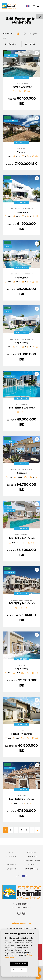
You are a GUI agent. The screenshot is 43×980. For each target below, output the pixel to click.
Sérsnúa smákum (19, 970)
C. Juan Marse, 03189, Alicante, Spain (21, 928)
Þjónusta (31, 857)
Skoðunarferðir (31, 861)
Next (38, 63)
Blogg (32, 865)
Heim (11, 853)
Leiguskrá (11, 857)
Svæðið (11, 865)
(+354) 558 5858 (21, 904)
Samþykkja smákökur (19, 964)
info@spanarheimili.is (21, 907)
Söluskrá (32, 853)
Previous (5, 63)
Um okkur (11, 869)
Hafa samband (32, 869)
